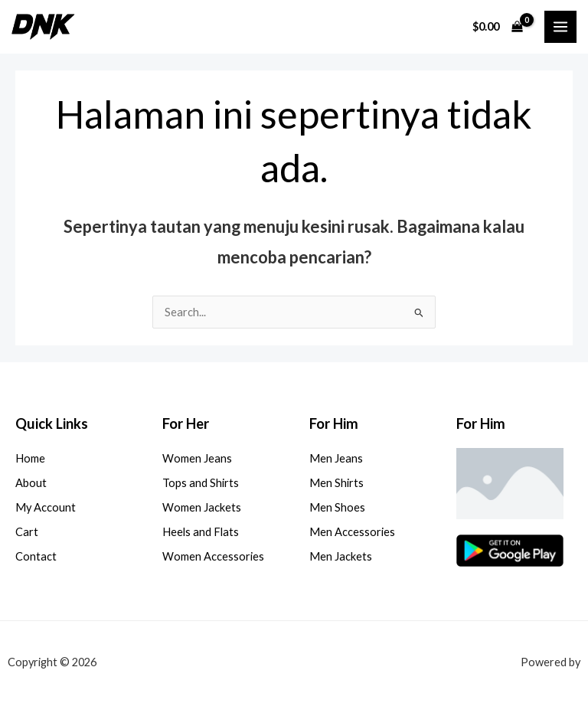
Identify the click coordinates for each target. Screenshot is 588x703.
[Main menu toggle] (560, 27)
